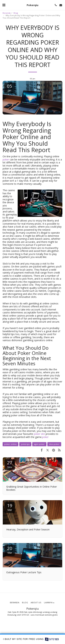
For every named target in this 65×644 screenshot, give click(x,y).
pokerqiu (25, 444)
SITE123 (25, 615)
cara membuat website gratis (44, 615)
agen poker (39, 444)
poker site (39, 434)
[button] (4, 5)
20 (10, 550)
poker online (10, 444)
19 (10, 507)
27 (10, 464)
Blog (16, 13)
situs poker (54, 444)
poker (6, 159)
